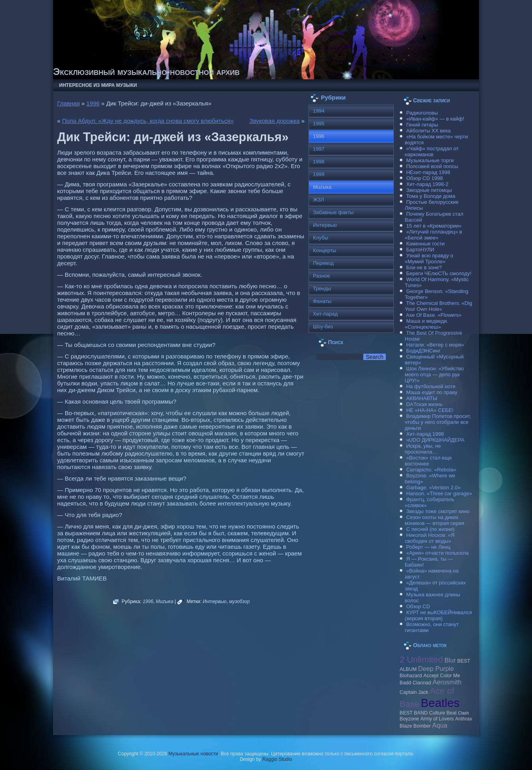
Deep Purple (436, 668)
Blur (450, 660)
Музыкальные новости (193, 754)
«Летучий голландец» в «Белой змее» (434, 235)
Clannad (422, 683)
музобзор (240, 601)
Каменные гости (425, 244)
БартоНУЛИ (420, 250)
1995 (319, 124)
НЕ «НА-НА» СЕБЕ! (430, 410)
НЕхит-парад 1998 (428, 172)
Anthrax (464, 719)
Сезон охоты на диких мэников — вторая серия (435, 520)
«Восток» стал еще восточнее (428, 461)
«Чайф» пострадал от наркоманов (432, 151)
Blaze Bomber (415, 726)
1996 (93, 103)
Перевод (323, 263)
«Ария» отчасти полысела (437, 553)
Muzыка (165, 601)
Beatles (440, 703)
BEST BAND (414, 713)
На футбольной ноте (431, 386)
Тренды (322, 288)
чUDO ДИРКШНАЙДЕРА (435, 440)
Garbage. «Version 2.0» (433, 487)
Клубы (321, 238)
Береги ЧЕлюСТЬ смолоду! (439, 273)
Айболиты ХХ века (428, 131)
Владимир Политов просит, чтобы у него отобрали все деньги (438, 422)
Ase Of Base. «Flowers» (434, 315)
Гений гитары (422, 125)
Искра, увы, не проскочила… (423, 449)
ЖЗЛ (318, 200)
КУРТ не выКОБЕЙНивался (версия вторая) (438, 615)
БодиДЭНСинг (423, 351)
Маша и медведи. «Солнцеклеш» (427, 324)
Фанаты (322, 301)
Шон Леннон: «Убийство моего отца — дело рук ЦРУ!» (434, 374)
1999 (319, 174)
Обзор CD (418, 606)
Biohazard (411, 676)
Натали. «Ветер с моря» (435, 345)
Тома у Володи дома (431, 196)
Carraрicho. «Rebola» (431, 470)
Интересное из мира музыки (98, 85)
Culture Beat (443, 713)
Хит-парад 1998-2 (427, 184)
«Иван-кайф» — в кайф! (435, 119)
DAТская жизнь (424, 404)
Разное (321, 276)
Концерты (325, 250)
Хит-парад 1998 (425, 434)
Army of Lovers (437, 719)
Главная (68, 103)
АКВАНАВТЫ (421, 398)
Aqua (440, 725)
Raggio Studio (277, 759)
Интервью (215, 601)
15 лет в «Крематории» (434, 226)
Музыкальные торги (430, 160)
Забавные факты (333, 212)
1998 (319, 162)
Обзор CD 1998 (424, 178)
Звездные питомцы (429, 190)
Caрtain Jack (414, 692)
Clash (463, 713)
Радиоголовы (422, 113)
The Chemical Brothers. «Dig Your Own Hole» (439, 306)
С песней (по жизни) (430, 529)
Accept (431, 676)
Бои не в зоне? (424, 267)
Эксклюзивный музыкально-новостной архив (146, 72)
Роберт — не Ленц (428, 547)
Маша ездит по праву (432, 392)
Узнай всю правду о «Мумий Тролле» (429, 259)
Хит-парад (325, 314)
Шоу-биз (323, 327)
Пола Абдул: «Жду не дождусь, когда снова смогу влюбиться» (148, 121)
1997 (319, 149)
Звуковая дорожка (275, 121)
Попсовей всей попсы (432, 166)
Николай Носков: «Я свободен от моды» (430, 538)
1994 (319, 111)
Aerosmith (447, 682)
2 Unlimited (421, 660)
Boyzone (409, 719)
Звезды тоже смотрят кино (438, 511)
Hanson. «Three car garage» (439, 493)
